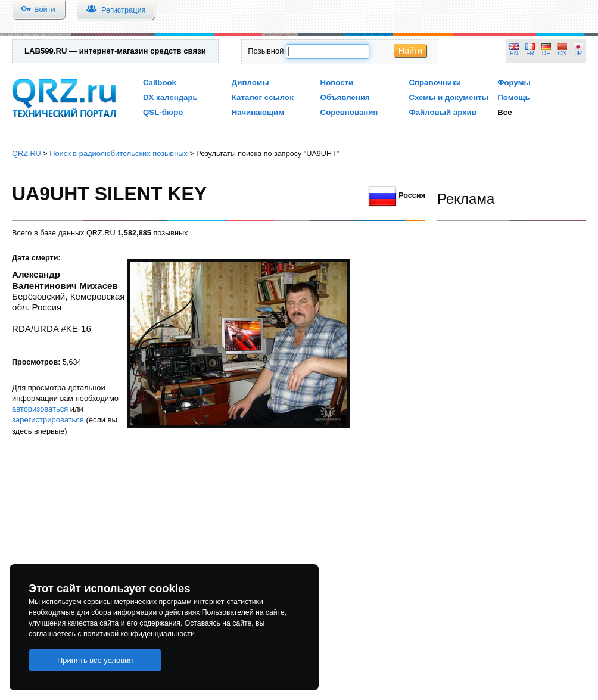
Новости (337, 83)
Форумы (514, 83)
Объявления (345, 97)
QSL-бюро (163, 112)
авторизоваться (40, 409)
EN (514, 53)
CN (563, 53)
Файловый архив (442, 112)
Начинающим (258, 112)
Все (504, 112)
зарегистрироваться (48, 420)
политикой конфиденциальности (139, 634)
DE (546, 53)
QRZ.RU (27, 153)
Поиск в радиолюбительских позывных (119, 153)
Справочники (435, 83)
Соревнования (349, 112)
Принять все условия (95, 660)
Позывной (266, 51)
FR (530, 53)
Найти (410, 51)
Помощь (514, 97)
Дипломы (250, 83)
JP (578, 53)
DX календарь (170, 97)
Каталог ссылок (263, 97)
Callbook (160, 83)
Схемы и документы (448, 97)
